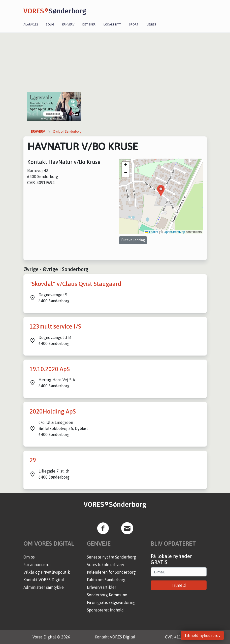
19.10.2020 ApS (50, 369)
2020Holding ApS (53, 411)
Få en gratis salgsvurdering (111, 602)
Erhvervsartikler (102, 587)
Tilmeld (179, 585)
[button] (161, 191)
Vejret (152, 24)
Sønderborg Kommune (107, 595)
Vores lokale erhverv (106, 565)
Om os (29, 557)
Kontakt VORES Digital (44, 580)
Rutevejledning (133, 240)
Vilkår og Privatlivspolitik (47, 572)
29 (33, 460)
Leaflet (152, 232)
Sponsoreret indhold (105, 610)
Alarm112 (31, 24)
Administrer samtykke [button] (44, 587)
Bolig (50, 24)
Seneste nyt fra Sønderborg (111, 557)
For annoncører (37, 565)
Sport (134, 24)
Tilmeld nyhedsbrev (202, 635)
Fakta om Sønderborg (106, 580)
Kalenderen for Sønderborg (111, 572)
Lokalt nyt (112, 24)
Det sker (89, 24)
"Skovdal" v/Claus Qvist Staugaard (75, 284)
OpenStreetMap (174, 232)
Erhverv (68, 24)
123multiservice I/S (55, 326)
